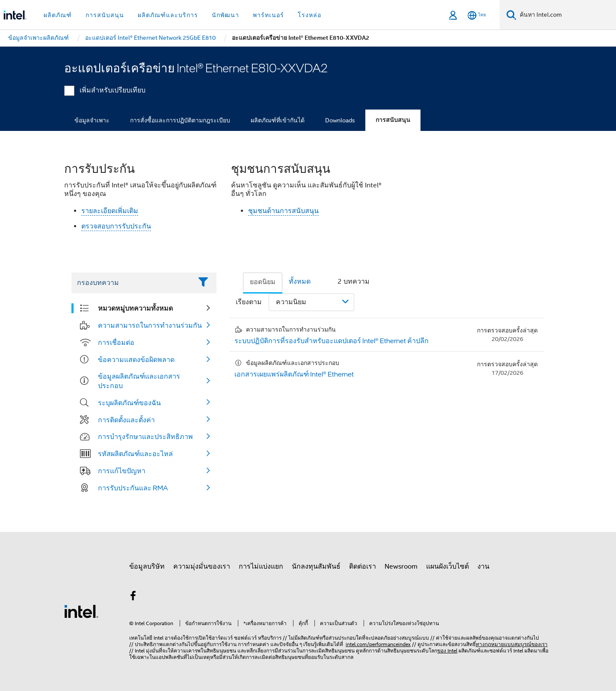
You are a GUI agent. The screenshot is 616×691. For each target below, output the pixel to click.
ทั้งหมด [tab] (300, 282)
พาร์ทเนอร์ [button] (268, 15)
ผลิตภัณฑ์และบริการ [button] (168, 15)
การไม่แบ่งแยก (261, 566)
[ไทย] (477, 15)
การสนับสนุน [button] (105, 15)
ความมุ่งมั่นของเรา (202, 566)
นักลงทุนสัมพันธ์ (316, 566)
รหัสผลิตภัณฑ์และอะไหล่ (135, 454)
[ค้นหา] (511, 15)
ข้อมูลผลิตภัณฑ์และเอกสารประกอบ (139, 381)
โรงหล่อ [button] (309, 15)
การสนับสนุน (393, 120)
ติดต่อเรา (363, 566)
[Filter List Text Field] (132, 283)
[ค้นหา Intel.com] (566, 15)
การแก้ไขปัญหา (122, 471)
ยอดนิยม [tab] (263, 282)
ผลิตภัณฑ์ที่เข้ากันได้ (278, 120)
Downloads (340, 120)
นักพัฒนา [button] (225, 15)
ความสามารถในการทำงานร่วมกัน (150, 325)
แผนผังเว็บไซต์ (447, 566)
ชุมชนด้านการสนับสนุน (283, 211)
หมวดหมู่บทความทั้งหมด (135, 308)
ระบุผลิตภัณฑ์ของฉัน (129, 403)
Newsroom (401, 566)
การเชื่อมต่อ (116, 342)
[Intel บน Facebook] (133, 597)
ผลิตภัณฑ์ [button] (58, 15)
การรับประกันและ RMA (133, 488)
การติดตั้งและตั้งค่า (126, 420)
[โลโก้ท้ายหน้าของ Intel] (81, 611)
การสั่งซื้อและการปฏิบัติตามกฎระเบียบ (180, 120)
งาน (483, 566)
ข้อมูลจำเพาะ (92, 120)
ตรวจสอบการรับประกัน (116, 226)
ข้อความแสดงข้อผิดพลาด (136, 359)
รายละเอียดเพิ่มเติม (110, 211)
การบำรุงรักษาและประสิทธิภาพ (145, 436)
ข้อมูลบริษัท (147, 566)
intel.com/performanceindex (378, 644)
